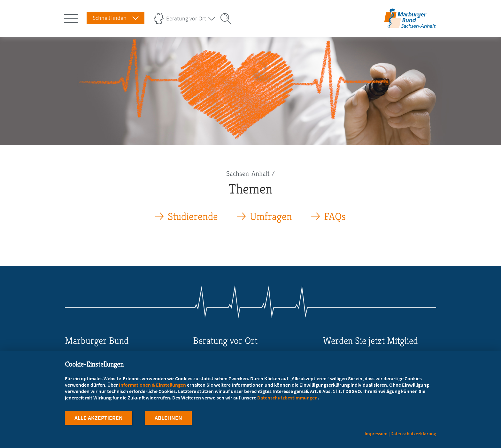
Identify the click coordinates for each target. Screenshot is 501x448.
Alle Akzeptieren (99, 419)
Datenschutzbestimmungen (287, 399)
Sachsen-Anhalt (248, 174)
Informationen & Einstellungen (152, 385)
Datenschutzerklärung (413, 433)
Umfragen (271, 217)
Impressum (376, 433)
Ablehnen (168, 419)
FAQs (335, 217)
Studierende (193, 217)
